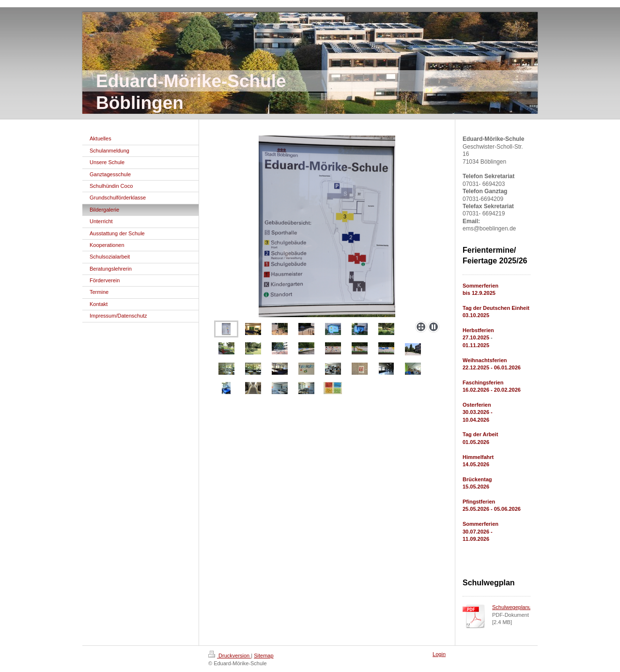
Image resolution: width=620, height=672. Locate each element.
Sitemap (263, 656)
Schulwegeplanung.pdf (519, 607)
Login (439, 654)
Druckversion (230, 656)
